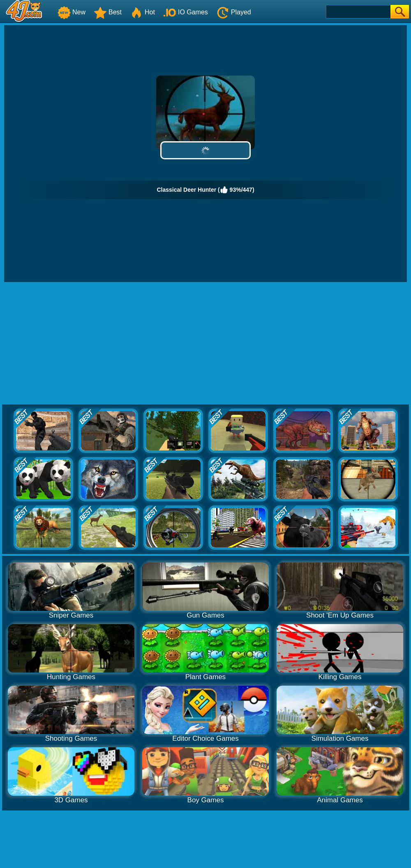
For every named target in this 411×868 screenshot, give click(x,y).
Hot (142, 12)
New (72, 12)
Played (234, 12)
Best (108, 12)
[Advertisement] (206, 344)
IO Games (186, 12)
